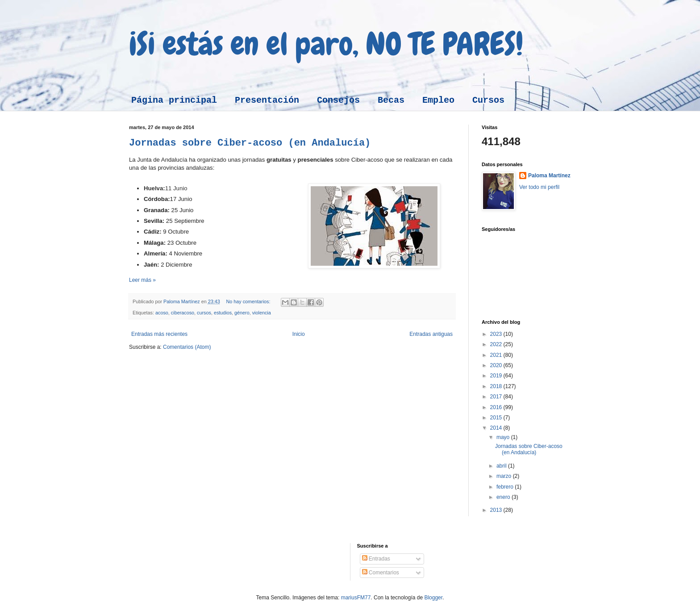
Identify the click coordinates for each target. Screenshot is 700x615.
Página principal (174, 100)
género (242, 313)
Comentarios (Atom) (187, 347)
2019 (497, 376)
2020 (497, 365)
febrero (506, 487)
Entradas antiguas (431, 334)
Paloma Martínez (549, 176)
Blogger (433, 598)
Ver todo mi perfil (539, 187)
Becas (391, 100)
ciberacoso (183, 313)
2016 (497, 407)
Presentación (267, 100)
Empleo (438, 100)
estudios (223, 313)
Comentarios (381, 573)
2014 (497, 428)
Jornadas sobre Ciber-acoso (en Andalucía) (250, 143)
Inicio (299, 334)
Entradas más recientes (159, 334)
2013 (497, 510)
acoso (162, 313)
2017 (497, 397)
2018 (497, 386)
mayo (504, 437)
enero (504, 497)
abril (502, 466)
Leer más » (142, 280)
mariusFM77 (356, 598)
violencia (262, 313)
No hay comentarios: (249, 301)
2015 (497, 418)
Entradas (376, 559)
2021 (497, 355)
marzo (505, 476)
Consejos (338, 100)
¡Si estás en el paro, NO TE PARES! (326, 44)
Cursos (488, 100)
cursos (204, 313)
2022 (497, 344)
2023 (497, 334)
